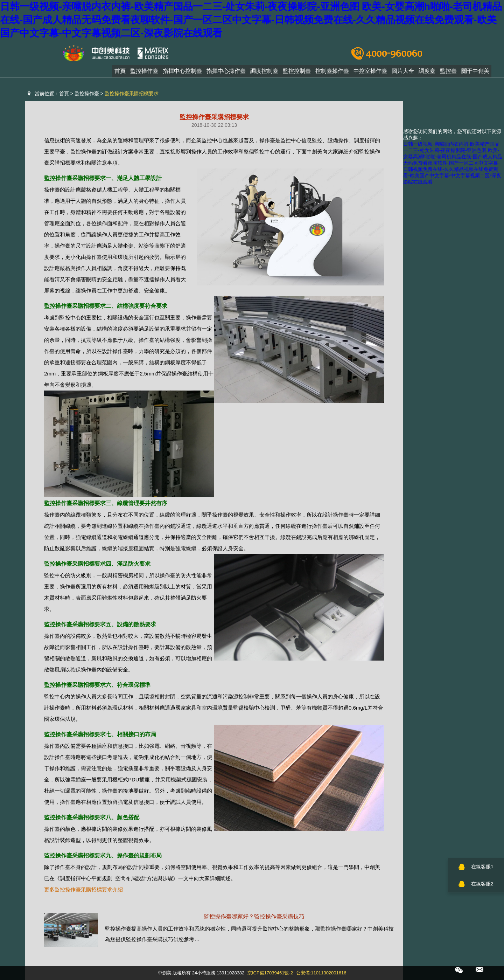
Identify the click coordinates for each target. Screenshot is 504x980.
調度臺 (427, 73)
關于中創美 (475, 73)
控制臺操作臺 (332, 73)
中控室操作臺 (370, 73)
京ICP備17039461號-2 (270, 973)
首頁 (120, 73)
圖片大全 (403, 73)
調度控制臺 (264, 73)
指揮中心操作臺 (226, 73)
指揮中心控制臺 (182, 73)
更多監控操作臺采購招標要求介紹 (83, 889)
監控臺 (448, 73)
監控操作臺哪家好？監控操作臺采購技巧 (254, 916)
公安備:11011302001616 (321, 973)
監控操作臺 (144, 73)
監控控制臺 (297, 73)
